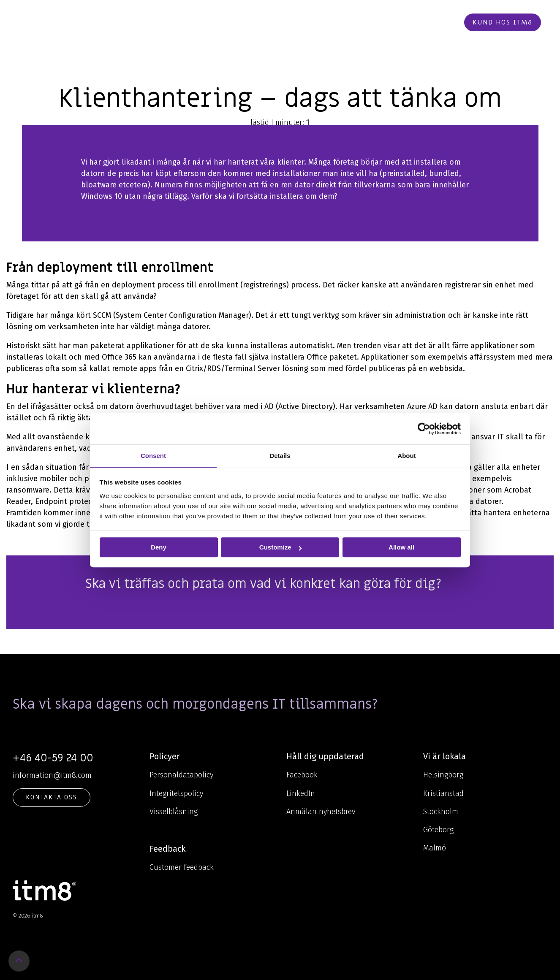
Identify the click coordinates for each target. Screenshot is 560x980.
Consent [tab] (153, 456)
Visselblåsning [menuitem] (174, 812)
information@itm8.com (52, 775)
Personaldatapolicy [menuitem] (181, 775)
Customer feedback (182, 867)
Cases (321, 22)
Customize (280, 547)
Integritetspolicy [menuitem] (176, 793)
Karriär (354, 22)
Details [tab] (280, 456)
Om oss (285, 22)
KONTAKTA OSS (52, 797)
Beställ (437, 22)
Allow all (401, 547)
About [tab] (406, 456)
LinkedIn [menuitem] (301, 793)
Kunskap (242, 22)
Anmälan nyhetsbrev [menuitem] (321, 812)
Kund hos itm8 (503, 22)
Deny (159, 547)
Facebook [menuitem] (302, 775)
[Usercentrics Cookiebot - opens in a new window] (424, 429)
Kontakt (396, 22)
